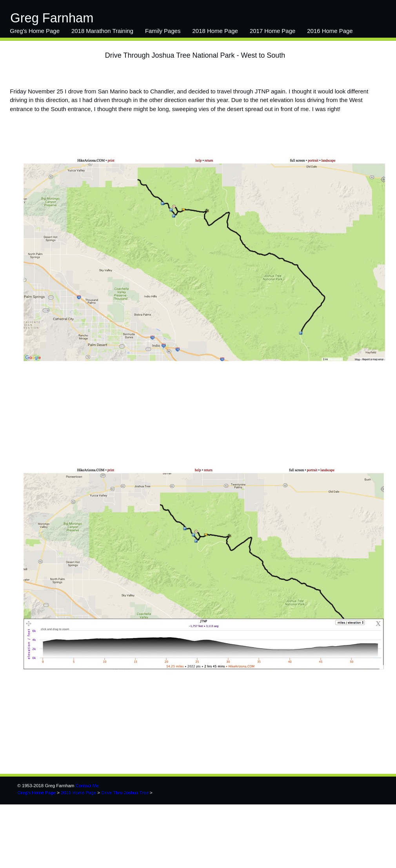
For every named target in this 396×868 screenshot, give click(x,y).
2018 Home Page (215, 31)
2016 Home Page (330, 31)
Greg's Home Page (35, 31)
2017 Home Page (272, 31)
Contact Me (87, 786)
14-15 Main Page (32, 46)
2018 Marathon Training (102, 31)
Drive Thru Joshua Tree (125, 793)
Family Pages (163, 31)
